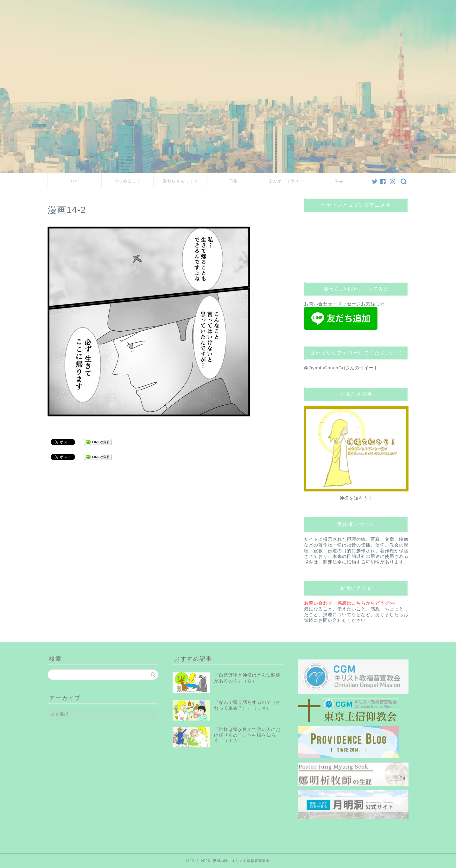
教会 (339, 181)
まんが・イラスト (286, 181)
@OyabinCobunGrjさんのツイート (341, 368)
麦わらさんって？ (180, 181)
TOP (75, 181)
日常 (234, 181)
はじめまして (128, 181)
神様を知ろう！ (356, 498)
